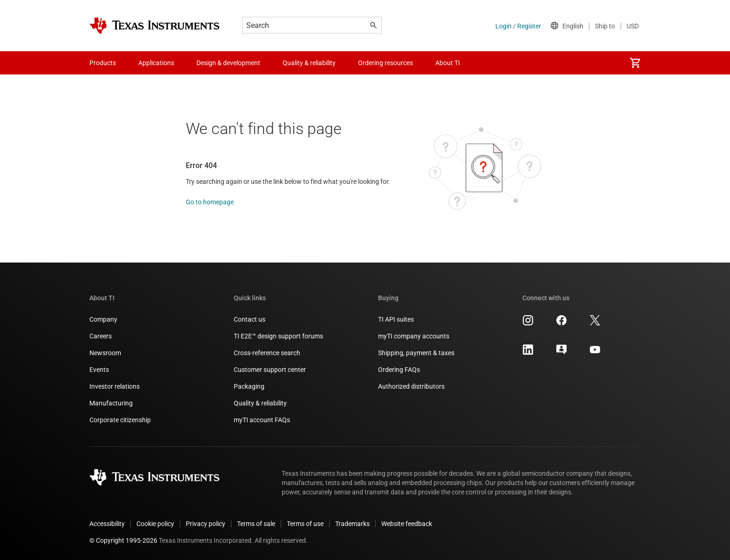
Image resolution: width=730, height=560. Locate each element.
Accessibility (107, 524)
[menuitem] (635, 63)
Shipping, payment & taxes (416, 353)
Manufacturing (111, 403)
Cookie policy (155, 524)
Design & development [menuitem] (228, 63)
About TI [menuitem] (448, 63)
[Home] (155, 26)
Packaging (249, 386)
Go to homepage (210, 202)
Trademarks (352, 524)
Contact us (250, 319)
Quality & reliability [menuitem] (309, 63)
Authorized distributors (411, 386)
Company (103, 319)
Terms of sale (256, 524)
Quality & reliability (260, 403)
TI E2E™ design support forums (278, 336)
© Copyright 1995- (123, 540)
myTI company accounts (414, 336)
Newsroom (105, 353)
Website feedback (407, 524)
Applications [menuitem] (156, 63)
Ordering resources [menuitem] (385, 63)
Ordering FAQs (399, 370)
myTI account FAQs (262, 420)
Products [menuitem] (103, 63)
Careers (101, 336)
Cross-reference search (267, 353)
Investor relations (115, 386)
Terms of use (305, 524)
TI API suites (396, 319)
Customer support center (270, 370)
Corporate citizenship (120, 420)
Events (99, 370)
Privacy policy (206, 524)
